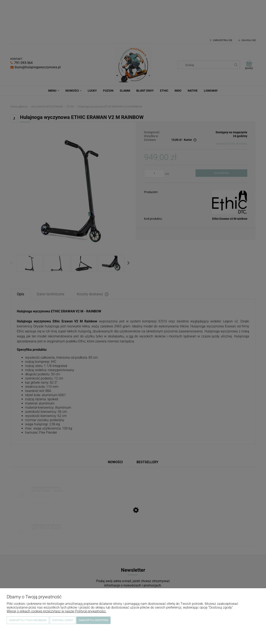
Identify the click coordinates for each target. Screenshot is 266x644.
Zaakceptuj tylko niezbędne (28, 620)
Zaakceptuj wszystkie (93, 620)
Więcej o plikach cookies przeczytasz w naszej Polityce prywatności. (57, 611)
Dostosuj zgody (63, 620)
